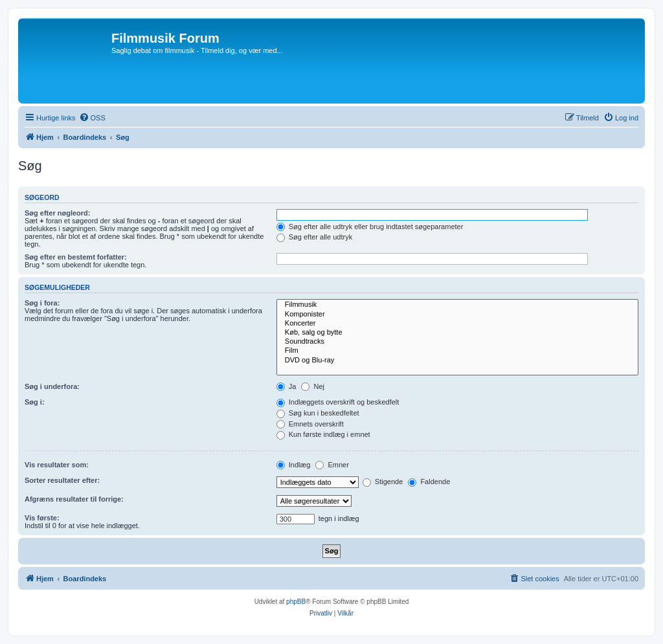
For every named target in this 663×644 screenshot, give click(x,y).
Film (457, 351)
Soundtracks (457, 342)
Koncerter (457, 324)
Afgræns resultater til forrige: (74, 499)
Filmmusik (457, 305)
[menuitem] (92, 118)
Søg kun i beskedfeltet (318, 413)
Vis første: (42, 518)
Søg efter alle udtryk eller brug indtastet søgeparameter (370, 227)
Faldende (429, 482)
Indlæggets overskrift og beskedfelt (338, 402)
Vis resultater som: (57, 465)
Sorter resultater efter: (62, 480)
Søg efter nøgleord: (57, 213)
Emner (332, 465)
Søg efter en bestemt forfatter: (76, 257)
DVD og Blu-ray (457, 361)
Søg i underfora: (52, 386)
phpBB (296, 602)
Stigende (383, 482)
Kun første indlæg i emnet (323, 434)
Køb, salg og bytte (457, 333)
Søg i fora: (42, 303)
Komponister (457, 315)
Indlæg (294, 465)
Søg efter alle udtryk (315, 237)
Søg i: (35, 402)
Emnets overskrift (310, 424)
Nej (313, 386)
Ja (287, 386)
